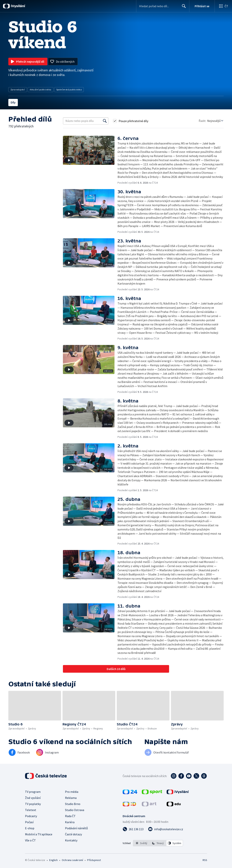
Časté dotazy (73, 834)
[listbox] (158, 843)
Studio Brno (73, 804)
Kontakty (71, 840)
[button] (90, 160)
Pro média (72, 792)
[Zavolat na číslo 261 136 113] (133, 829)
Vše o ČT (30, 840)
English (53, 860)
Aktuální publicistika (40, 90)
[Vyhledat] (105, 121)
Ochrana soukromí (72, 860)
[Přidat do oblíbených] (63, 62)
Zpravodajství (18, 90)
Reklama (71, 798)
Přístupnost (94, 860)
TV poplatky (33, 804)
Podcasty (31, 816)
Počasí (29, 822)
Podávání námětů (76, 828)
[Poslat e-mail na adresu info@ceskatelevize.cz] (166, 829)
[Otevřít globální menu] (223, 6)
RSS (205, 860)
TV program (33, 792)
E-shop (30, 828)
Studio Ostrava (75, 810)
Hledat (183, 8)
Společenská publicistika (69, 90)
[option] (141, 843)
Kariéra (70, 822)
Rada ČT (70, 816)
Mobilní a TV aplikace (39, 834)
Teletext (31, 810)
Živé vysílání (33, 798)
